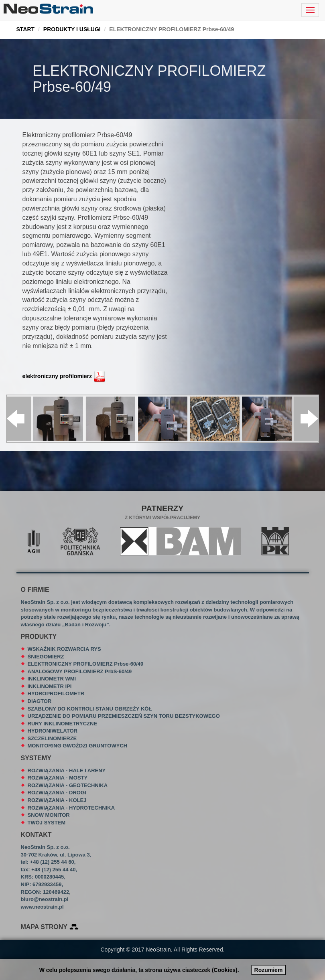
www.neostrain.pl (42, 907)
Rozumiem (269, 970)
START (26, 29)
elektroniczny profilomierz (57, 376)
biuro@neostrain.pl (45, 899)
